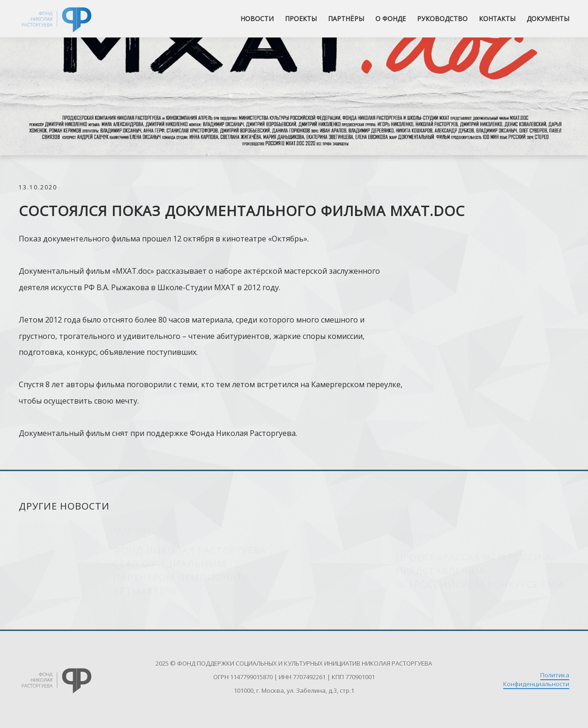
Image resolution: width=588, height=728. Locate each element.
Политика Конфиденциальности (536, 679)
